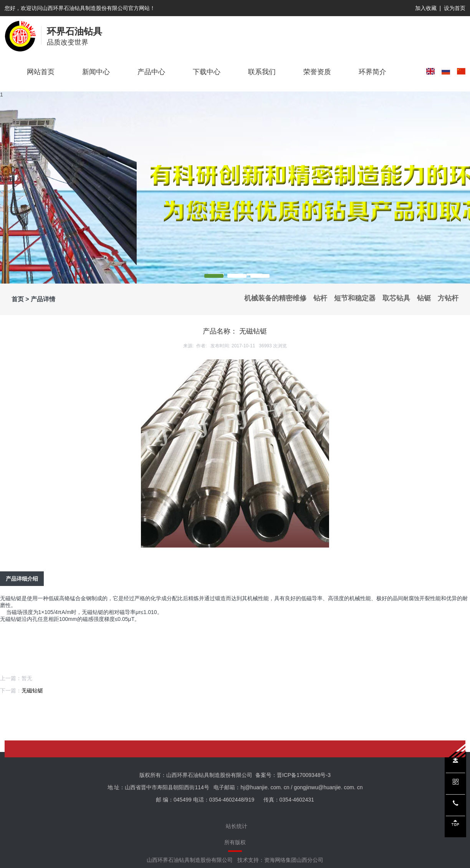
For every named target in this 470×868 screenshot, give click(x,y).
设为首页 (455, 8)
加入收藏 (426, 8)
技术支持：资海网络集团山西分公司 (280, 860)
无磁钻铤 (32, 690)
